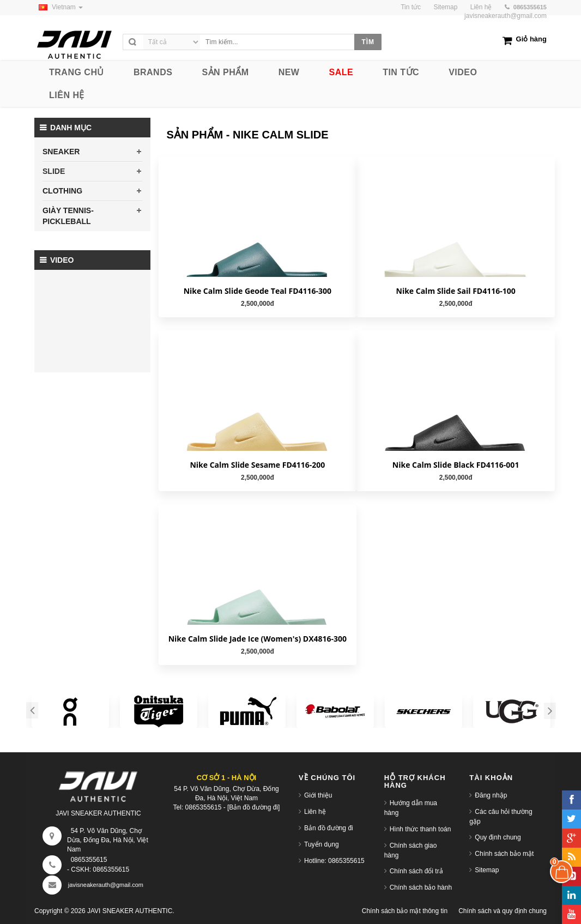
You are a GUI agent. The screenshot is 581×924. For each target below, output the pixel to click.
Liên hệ (315, 812)
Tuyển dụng (322, 844)
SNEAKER (61, 152)
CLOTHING (62, 191)
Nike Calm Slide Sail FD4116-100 (456, 291)
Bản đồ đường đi (329, 828)
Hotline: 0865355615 (334, 861)
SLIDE (54, 171)
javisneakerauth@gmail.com (506, 16)
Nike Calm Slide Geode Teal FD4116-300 (258, 291)
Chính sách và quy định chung (503, 911)
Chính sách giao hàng (411, 850)
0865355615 (89, 860)
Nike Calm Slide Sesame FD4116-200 (257, 465)
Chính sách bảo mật (504, 854)
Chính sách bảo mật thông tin (405, 911)
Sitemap (487, 870)
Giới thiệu (318, 795)
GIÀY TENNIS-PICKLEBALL (68, 216)
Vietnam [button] (59, 7)
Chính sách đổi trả (416, 871)
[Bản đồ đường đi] (253, 807)
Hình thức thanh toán (420, 829)
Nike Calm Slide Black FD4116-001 (456, 465)
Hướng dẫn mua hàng (411, 808)
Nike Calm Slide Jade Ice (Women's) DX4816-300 (258, 639)
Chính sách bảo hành (421, 887)
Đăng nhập (491, 795)
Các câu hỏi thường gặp (501, 817)
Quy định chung (498, 837)
